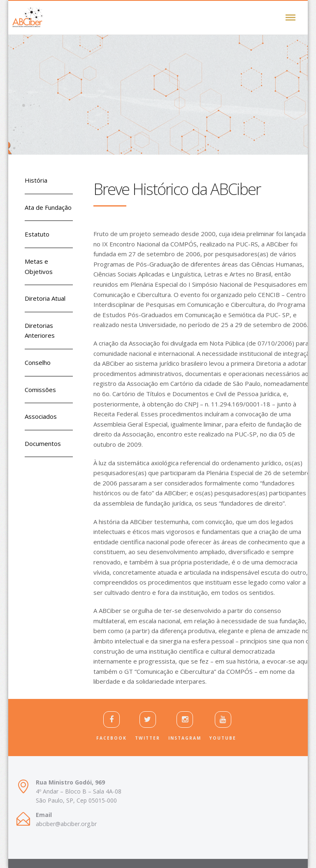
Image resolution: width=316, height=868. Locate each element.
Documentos (43, 443)
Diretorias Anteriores (40, 331)
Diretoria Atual (45, 298)
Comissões (40, 390)
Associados (41, 416)
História (36, 180)
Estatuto (37, 234)
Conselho (38, 362)
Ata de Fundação (48, 207)
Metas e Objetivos (39, 266)
